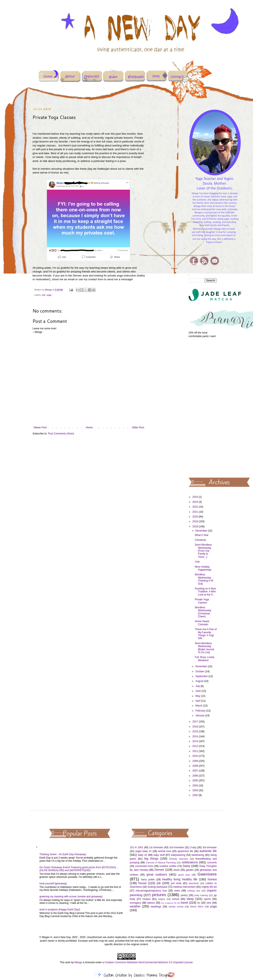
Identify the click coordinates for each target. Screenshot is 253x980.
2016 (196, 727)
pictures (159, 895)
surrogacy (135, 903)
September (202, 676)
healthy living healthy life (180, 879)
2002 (196, 795)
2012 (196, 746)
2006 (196, 776)
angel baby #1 (143, 851)
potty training (201, 895)
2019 (196, 521)
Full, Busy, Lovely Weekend (204, 659)
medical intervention (184, 887)
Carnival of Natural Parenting (161, 863)
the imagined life (169, 903)
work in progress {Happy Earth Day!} (60, 910)
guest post (184, 875)
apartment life (185, 851)
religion (162, 899)
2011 (196, 751)
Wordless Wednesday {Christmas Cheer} (203, 612)
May (198, 696)
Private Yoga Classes (202, 601)
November (201, 666)
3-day (193, 847)
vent (209, 903)
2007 (196, 771)
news (177, 891)
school (176, 899)
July (198, 686)
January (200, 715)
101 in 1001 (137, 847)
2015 (196, 731)
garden (190, 870)
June (198, 691)
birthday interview (179, 859)
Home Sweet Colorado (202, 623)
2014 (196, 736)
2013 (196, 741)
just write (176, 883)
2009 (196, 761)
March (199, 706)
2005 (196, 781)
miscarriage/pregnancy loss (151, 891)
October (200, 671)
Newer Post (40, 427)
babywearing (178, 855)
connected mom (144, 866)
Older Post (138, 427)
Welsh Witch (197, 907)
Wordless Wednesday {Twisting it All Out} (204, 579)
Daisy (186, 866)
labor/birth (194, 883)
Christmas (200, 540)
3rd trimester (210, 847)
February (201, 711)
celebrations (190, 862)
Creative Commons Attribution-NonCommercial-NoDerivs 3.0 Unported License (149, 962)
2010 (196, 756)
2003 (196, 790)
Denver (159, 870)
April (198, 701)
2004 (196, 786)
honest (212, 879)
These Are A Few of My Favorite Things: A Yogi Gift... (206, 634)
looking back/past (157, 887)
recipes (147, 899)
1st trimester (156, 847)
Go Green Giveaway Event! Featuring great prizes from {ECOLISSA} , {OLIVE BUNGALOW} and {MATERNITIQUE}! (78, 869)
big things (151, 859)
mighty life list (209, 887)
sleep (190, 899)
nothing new (194, 891)
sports (207, 899)
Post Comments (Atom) (61, 434)
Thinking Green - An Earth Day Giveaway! (63, 854)
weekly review (176, 907)
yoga (49, 295)
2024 (196, 497)
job (44, 295)
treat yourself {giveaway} (53, 884)
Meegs (78, 962)
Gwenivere (207, 874)
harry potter (148, 880)
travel (184, 903)
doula (176, 870)
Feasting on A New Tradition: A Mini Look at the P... (205, 592)
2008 (196, 766)
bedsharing (198, 855)
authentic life (208, 851)
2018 (196, 526)
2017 (196, 722)
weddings (156, 907)
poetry (184, 895)
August (200, 681)
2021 (196, 512)
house (142, 883)
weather (135, 906)
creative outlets (168, 866)
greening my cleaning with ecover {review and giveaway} (71, 897)
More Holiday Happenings (203, 568)
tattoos (151, 903)
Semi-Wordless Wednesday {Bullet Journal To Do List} (204, 648)
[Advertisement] (203, 407)
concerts (212, 863)
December (201, 531)
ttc (199, 903)
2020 (196, 517)
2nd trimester (177, 847)
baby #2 (142, 855)
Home (89, 427)
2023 (196, 502)
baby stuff (159, 855)
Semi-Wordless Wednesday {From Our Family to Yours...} (203, 551)
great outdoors (157, 874)
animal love (164, 851)
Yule (197, 562)
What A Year (201, 535)
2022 (196, 507)
